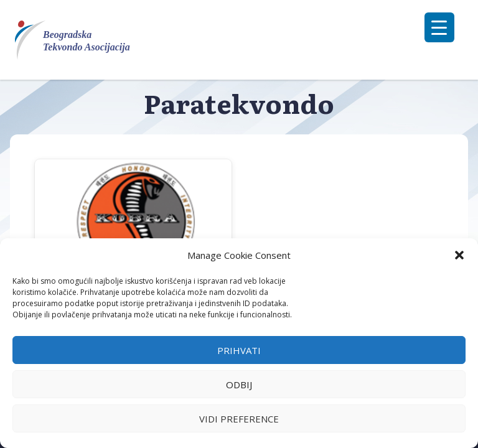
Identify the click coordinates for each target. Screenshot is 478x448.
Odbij (239, 385)
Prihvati (239, 350)
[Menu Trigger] (439, 27)
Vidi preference (239, 419)
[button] (459, 255)
